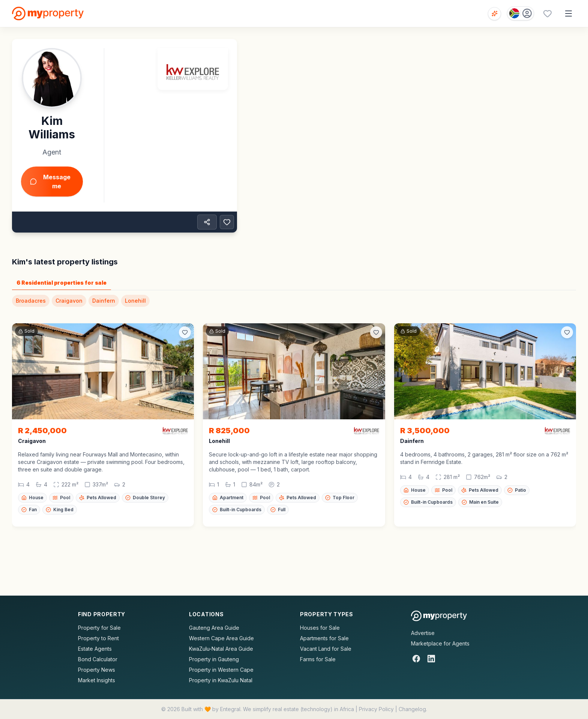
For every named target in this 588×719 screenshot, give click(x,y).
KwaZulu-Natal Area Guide (221, 649)
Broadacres (31, 301)
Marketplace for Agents (440, 643)
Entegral (230, 709)
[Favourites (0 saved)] (547, 14)
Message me (50, 182)
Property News (97, 670)
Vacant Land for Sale (326, 649)
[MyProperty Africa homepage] (439, 616)
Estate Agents (95, 649)
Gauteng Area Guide (214, 628)
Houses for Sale (320, 628)
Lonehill (135, 301)
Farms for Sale (318, 659)
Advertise (423, 633)
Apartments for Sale (324, 638)
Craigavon (69, 301)
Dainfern (104, 301)
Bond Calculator (98, 659)
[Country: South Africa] (520, 13)
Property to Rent (98, 638)
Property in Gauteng (214, 659)
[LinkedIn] (431, 659)
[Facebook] (416, 659)
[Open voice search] (494, 14)
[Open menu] (568, 14)
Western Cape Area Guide (221, 638)
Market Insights (97, 680)
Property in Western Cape (221, 670)
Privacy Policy (376, 709)
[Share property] (207, 222)
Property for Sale (99, 628)
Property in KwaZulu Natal (221, 680)
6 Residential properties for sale (61, 283)
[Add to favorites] (227, 222)
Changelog (412, 709)
